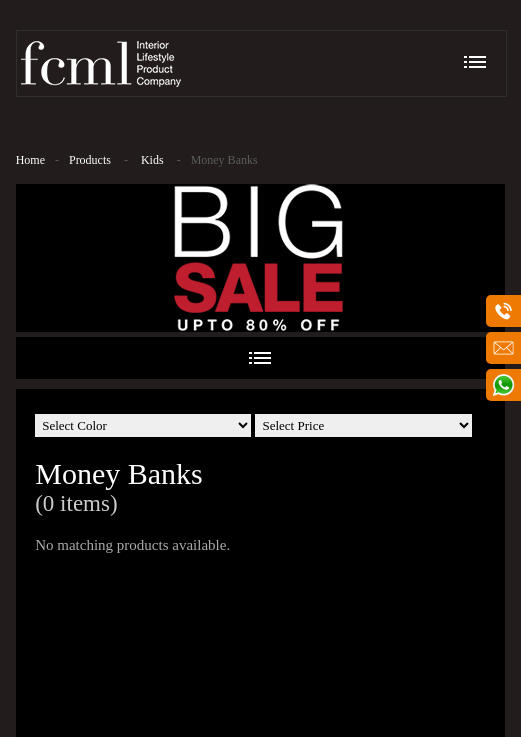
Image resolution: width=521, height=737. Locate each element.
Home (30, 160)
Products (90, 160)
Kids (152, 160)
